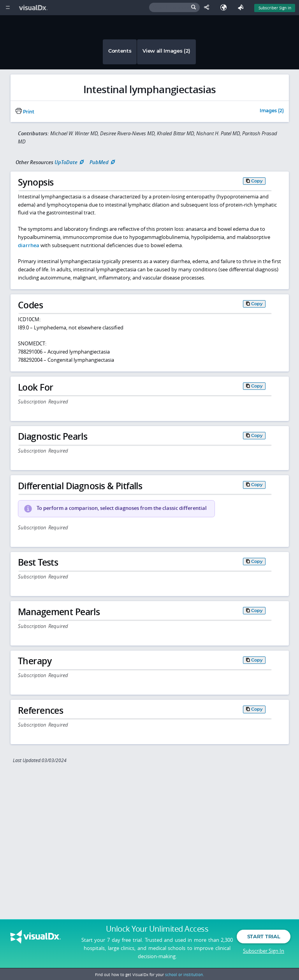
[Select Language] (225, 8)
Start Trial (264, 936)
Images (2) (272, 111)
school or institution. (185, 975)
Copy (257, 181)
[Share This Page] (208, 8)
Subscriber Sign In (264, 951)
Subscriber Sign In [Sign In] (275, 8)
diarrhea (29, 245)
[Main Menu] (8, 8)
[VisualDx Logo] (34, 8)
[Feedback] (242, 8)
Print (25, 112)
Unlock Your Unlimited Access (157, 929)
